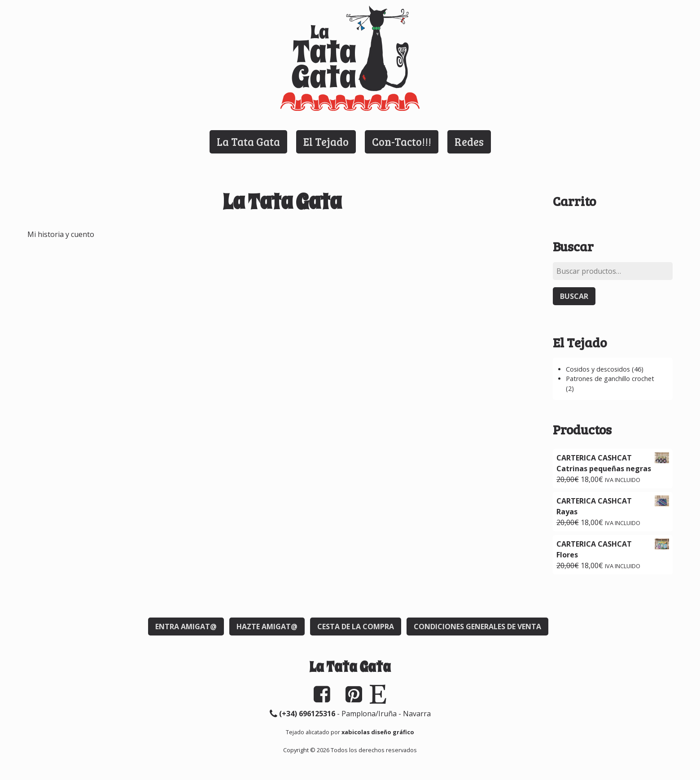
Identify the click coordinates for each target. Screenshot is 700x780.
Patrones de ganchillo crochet (610, 379)
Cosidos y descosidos (598, 369)
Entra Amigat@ (186, 627)
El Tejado (326, 142)
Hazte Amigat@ (267, 627)
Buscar (574, 296)
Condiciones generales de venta (477, 627)
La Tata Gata (248, 142)
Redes (469, 142)
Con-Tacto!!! (402, 142)
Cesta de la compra (356, 627)
